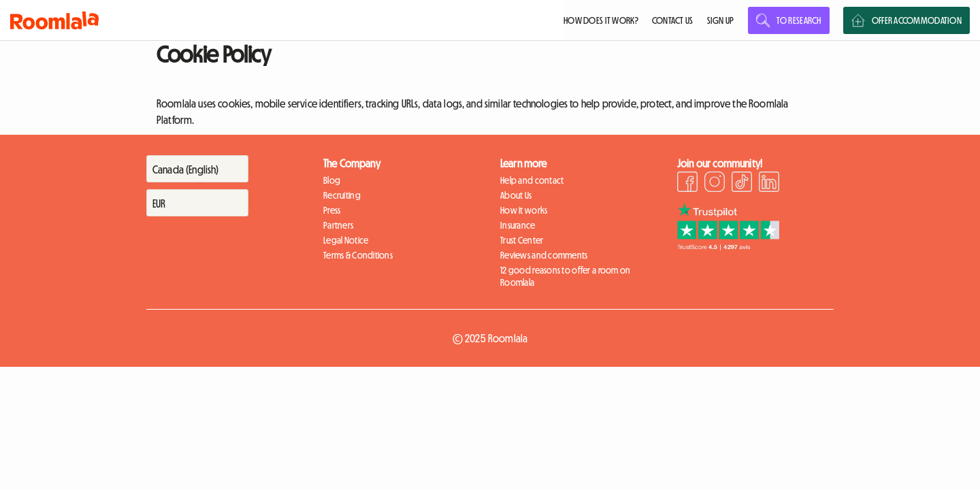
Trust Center (522, 240)
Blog (332, 180)
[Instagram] (715, 184)
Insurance (518, 225)
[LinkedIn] (769, 184)
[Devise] (197, 203)
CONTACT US (673, 20)
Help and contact (532, 180)
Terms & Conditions (358, 255)
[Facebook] (687, 184)
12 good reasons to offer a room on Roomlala (566, 276)
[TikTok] (742, 184)
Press (332, 210)
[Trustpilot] (728, 246)
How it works (524, 210)
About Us (516, 195)
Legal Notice (346, 240)
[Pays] (197, 169)
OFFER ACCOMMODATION (906, 20)
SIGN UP (721, 20)
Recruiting (342, 195)
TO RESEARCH (789, 20)
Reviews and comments (544, 255)
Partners (338, 225)
